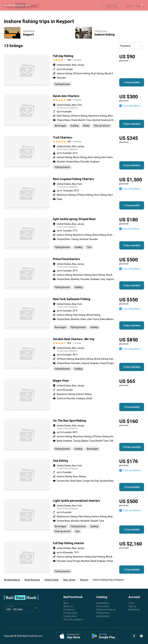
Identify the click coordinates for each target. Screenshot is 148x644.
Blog (66, 603)
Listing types (103, 616)
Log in (132, 603)
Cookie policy (70, 616)
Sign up (132, 606)
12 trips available (132, 447)
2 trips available (132, 245)
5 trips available (132, 124)
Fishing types (103, 613)
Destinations (103, 603)
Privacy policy (70, 613)
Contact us (69, 610)
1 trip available (132, 82)
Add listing (134, 610)
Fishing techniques (106, 610)
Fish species (103, 606)
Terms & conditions (73, 619)
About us (68, 606)
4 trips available (132, 165)
